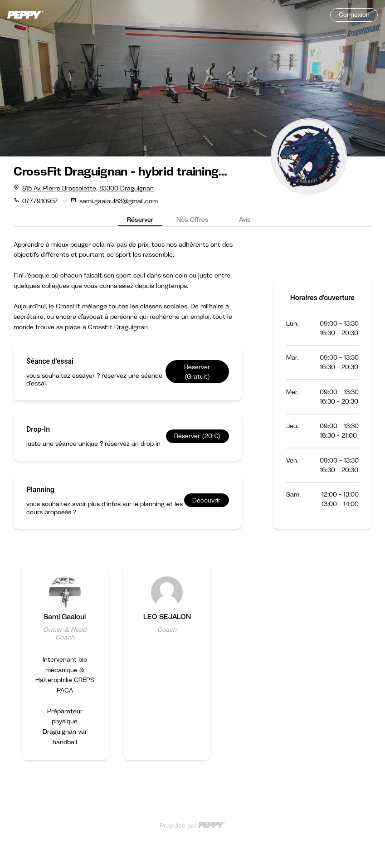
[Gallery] (192, 671)
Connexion (354, 15)
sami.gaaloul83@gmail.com (119, 201)
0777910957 (40, 201)
